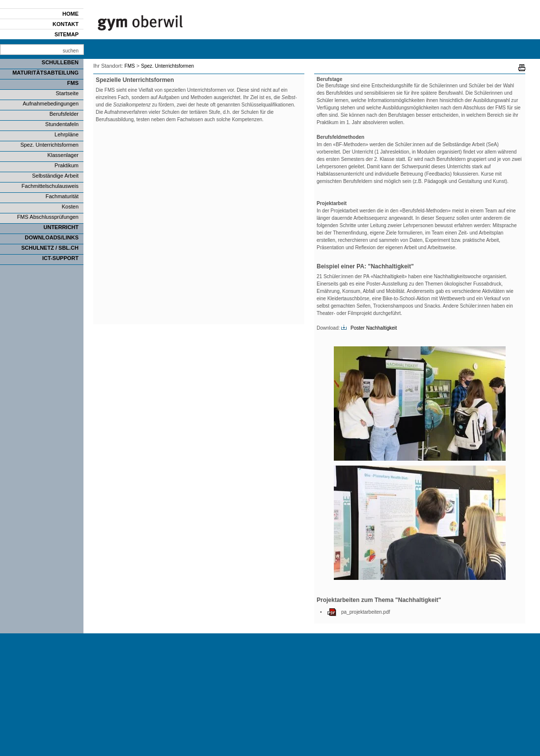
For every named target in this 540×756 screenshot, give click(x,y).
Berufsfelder (64, 114)
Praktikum (67, 165)
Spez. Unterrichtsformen (49, 145)
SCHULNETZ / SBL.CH (50, 248)
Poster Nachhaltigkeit (374, 328)
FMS (73, 83)
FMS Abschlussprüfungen (48, 217)
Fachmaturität (62, 196)
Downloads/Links (52, 237)
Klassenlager (63, 155)
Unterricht (61, 227)
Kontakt (66, 24)
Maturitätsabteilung (45, 73)
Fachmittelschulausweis (50, 186)
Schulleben (60, 62)
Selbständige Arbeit (55, 176)
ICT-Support (60, 258)
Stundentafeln (62, 124)
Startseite (67, 93)
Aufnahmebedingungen (51, 104)
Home (70, 14)
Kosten (70, 207)
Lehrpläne (67, 134)
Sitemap (67, 34)
